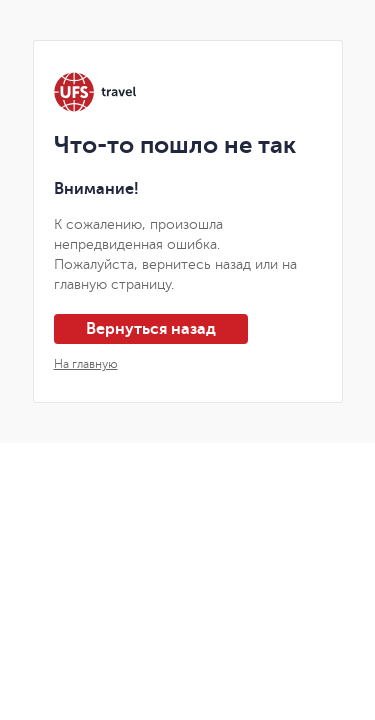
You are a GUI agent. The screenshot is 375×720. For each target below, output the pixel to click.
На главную (86, 364)
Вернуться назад (151, 329)
